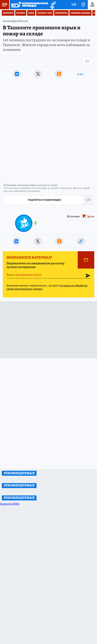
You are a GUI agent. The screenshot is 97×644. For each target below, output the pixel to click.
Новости (8, 13)
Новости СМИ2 (10, 504)
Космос (21, 13)
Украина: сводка (80, 13)
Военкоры (61, 13)
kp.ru (91, 216)
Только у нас (45, 13)
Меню (4, 5)
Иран (31, 13)
